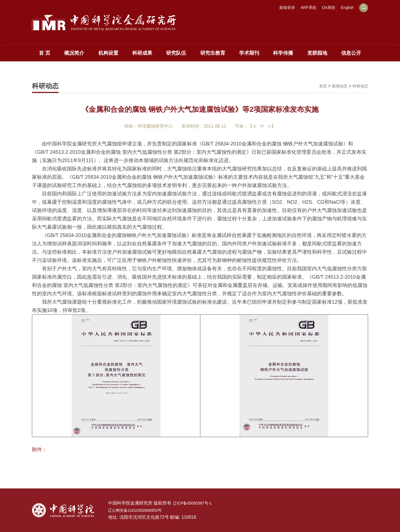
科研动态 (359, 86)
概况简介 (74, 53)
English (346, 8)
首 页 (45, 53)
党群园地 (317, 53)
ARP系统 (303, 8)
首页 (318, 86)
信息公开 (351, 53)
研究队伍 (176, 53)
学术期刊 (249, 53)
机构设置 (108, 53)
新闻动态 (336, 86)
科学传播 (283, 53)
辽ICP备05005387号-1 (195, 503)
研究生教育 (213, 53)
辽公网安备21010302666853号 (139, 510)
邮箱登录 (280, 8)
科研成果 (142, 53)
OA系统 (326, 8)
